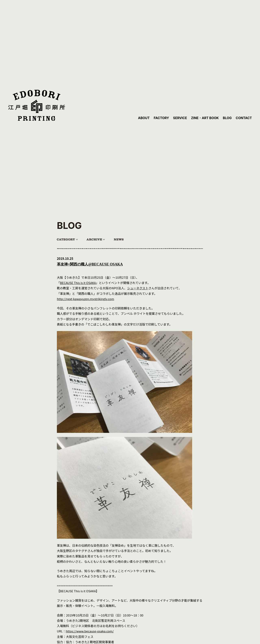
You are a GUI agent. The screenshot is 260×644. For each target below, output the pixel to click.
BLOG (227, 118)
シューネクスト (138, 288)
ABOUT (144, 118)
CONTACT (244, 118)
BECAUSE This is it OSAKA (78, 283)
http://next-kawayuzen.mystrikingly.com (86, 299)
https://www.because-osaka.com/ (90, 631)
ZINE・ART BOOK (205, 118)
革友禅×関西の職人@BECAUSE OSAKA (90, 264)
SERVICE (180, 118)
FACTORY (161, 118)
